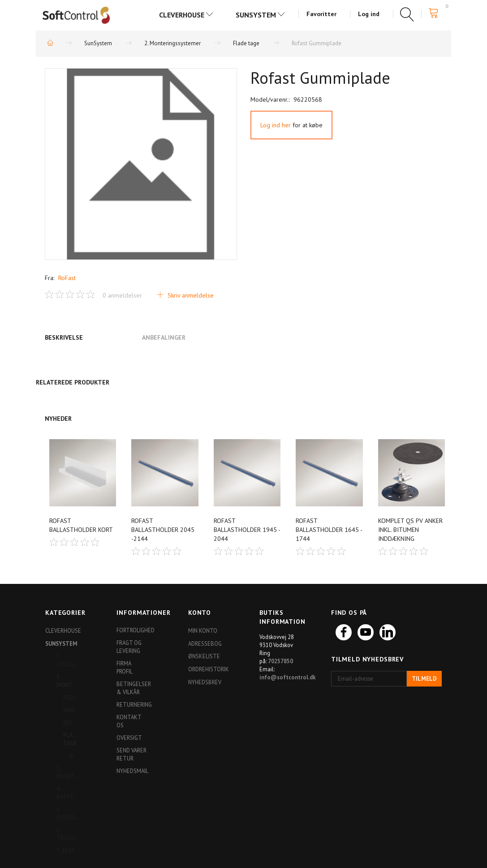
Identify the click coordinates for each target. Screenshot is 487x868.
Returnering (134, 704)
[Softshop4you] (76, 15)
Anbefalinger (164, 337)
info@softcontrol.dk (288, 677)
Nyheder (58, 419)
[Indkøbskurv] (436, 13)
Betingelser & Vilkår (134, 688)
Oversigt (129, 738)
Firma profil (125, 667)
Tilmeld (424, 679)
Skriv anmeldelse (190, 295)
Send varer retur (131, 754)
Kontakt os (129, 721)
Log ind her (276, 125)
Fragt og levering (129, 647)
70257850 (280, 661)
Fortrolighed (134, 630)
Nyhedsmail (132, 771)
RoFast (67, 278)
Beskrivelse (64, 337)
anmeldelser (122, 295)
